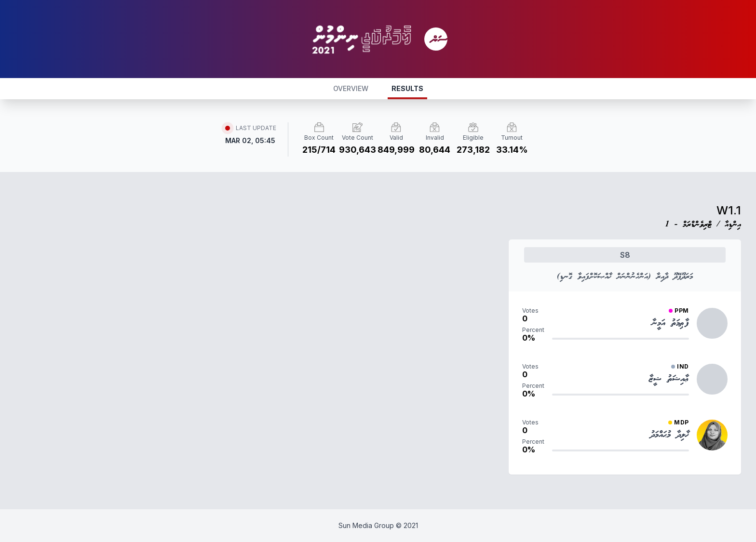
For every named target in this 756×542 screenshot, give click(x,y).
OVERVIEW (351, 88)
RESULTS (407, 88)
